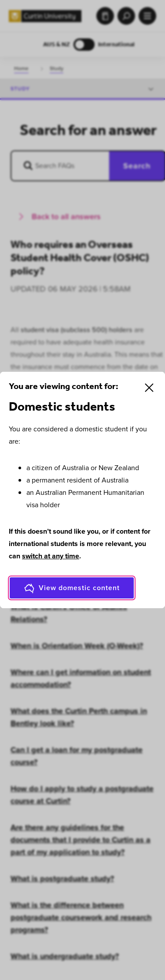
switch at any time (51, 556)
